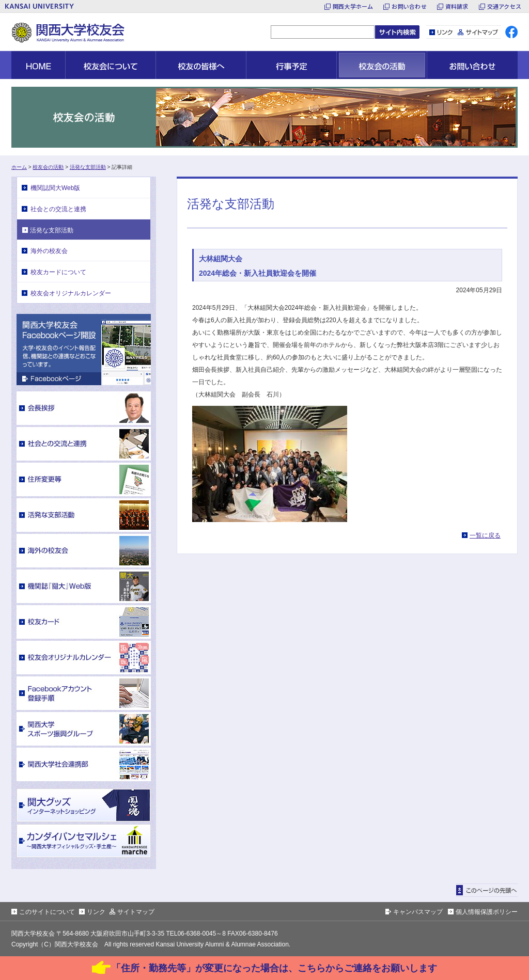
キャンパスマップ (418, 912)
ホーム (19, 167)
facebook (511, 32)
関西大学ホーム (353, 6)
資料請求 (457, 6)
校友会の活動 (48, 167)
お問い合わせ (409, 6)
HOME (38, 65)
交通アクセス (504, 6)
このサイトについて (47, 912)
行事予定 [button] (291, 65)
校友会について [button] (111, 65)
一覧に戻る (485, 535)
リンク (441, 32)
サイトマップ (478, 32)
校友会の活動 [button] (382, 65)
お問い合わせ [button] (472, 65)
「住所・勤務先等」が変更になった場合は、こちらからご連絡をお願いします (274, 968)
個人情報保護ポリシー (487, 912)
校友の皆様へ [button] (201, 65)
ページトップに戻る (487, 890)
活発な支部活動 (88, 167)
